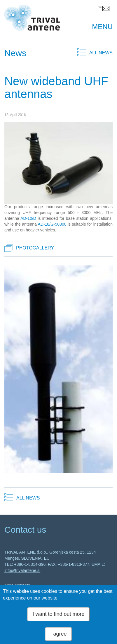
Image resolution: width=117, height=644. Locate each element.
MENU (102, 27)
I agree (58, 635)
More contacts (17, 585)
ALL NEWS (101, 53)
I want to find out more (58, 615)
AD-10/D (28, 218)
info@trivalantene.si (22, 570)
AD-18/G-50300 (52, 224)
